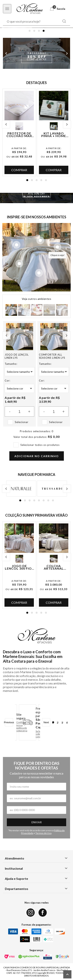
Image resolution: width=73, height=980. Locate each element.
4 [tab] (44, 31)
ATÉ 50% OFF (36, 193)
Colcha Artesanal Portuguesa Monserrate (54, 567)
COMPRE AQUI (37, 59)
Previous (6, 53)
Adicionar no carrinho (37, 456)
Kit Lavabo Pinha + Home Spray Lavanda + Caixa (54, 135)
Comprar (19, 170)
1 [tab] (30, 31)
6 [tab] (44, 500)
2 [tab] (34, 31)
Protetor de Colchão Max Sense (19, 135)
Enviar (37, 822)
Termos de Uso (43, 833)
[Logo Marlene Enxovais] (30, 9)
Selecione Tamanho (18, 372)
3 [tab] (39, 31)
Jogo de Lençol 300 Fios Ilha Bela (19, 567)
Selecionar (22, 422)
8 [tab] (53, 500)
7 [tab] (48, 500)
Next (67, 53)
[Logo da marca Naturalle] (21, 489)
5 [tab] (46, 180)
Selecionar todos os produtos (40, 445)
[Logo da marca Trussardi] (52, 489)
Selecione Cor (15, 388)
